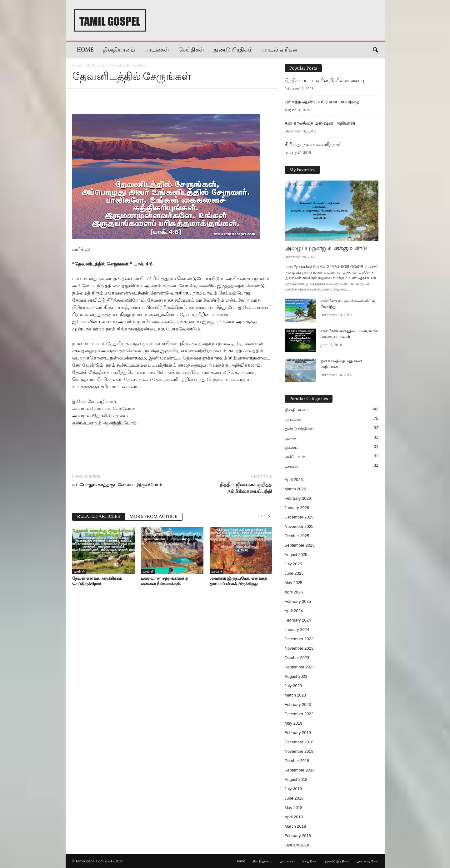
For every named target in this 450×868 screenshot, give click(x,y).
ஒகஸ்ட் (291, 447)
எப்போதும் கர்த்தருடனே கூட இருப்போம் (117, 484)
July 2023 (293, 686)
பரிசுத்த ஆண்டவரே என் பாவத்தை (322, 102)
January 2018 (297, 845)
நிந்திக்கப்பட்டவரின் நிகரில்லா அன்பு (325, 81)
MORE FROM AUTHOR (154, 517)
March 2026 (295, 489)
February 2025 (298, 601)
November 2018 (299, 751)
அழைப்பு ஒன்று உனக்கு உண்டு (326, 249)
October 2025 (297, 536)
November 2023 (299, 648)
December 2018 (299, 742)
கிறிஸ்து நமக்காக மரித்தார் (313, 144)
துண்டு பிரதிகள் (233, 50)
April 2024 (294, 611)
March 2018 (295, 826)
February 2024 (298, 620)
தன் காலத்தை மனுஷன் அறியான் (320, 123)
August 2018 (296, 779)
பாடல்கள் (157, 50)
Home (85, 50)
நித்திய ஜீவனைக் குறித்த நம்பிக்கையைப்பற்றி (246, 488)
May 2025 (294, 583)
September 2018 (300, 770)
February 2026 (298, 498)
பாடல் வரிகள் (280, 50)
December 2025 (299, 517)
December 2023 (299, 639)
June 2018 (294, 798)
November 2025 (299, 526)
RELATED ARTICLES (99, 517)
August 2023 (296, 676)
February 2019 (298, 733)
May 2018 (294, 808)
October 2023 (297, 658)
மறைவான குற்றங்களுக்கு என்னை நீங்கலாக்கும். (164, 581)
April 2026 (294, 480)
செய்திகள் (191, 50)
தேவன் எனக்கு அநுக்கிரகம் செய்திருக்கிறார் (97, 581)
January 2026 (297, 508)
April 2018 (294, 817)
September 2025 (300, 545)
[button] (375, 50)
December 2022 (299, 714)
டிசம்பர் (79, 571)
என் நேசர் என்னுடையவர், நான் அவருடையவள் (349, 334)
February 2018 (298, 836)
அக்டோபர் (295, 457)
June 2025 (294, 573)
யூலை (290, 438)
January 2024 (297, 630)
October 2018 (297, 761)
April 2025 (294, 592)
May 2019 (294, 723)
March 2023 (295, 695)
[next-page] (269, 516)
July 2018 (293, 789)
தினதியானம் (119, 50)
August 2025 (296, 555)
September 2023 (300, 667)
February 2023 (298, 704)
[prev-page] (262, 516)
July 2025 (293, 564)
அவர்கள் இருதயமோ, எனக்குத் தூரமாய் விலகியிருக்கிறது (238, 581)
